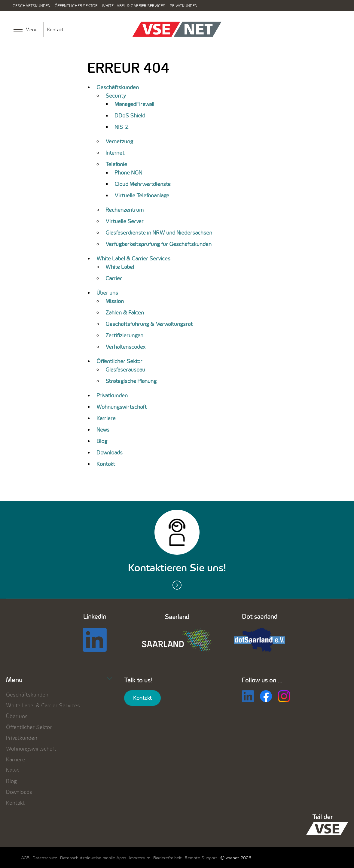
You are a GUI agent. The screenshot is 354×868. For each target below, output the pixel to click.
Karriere (106, 418)
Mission (115, 301)
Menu (59, 680)
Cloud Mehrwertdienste (143, 184)
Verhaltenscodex (125, 347)
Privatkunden (184, 6)
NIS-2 (122, 127)
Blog (102, 441)
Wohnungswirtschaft (122, 407)
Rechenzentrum (125, 210)
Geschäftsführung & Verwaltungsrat (149, 324)
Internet (115, 153)
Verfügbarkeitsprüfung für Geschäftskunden (159, 244)
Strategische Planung (131, 381)
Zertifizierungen (124, 335)
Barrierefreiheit (168, 858)
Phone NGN (128, 173)
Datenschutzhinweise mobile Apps (93, 858)
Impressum (140, 858)
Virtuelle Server (125, 221)
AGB (25, 858)
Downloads (110, 452)
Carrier (114, 278)
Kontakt (55, 29)
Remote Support (201, 858)
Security (116, 96)
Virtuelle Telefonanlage (142, 195)
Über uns (107, 293)
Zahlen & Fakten (125, 313)
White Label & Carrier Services (134, 6)
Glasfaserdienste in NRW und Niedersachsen (159, 233)
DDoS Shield (130, 115)
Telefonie (116, 164)
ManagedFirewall (134, 104)
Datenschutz (45, 858)
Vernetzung (119, 141)
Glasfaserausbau (125, 370)
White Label (120, 267)
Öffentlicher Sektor (76, 6)
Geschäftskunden (32, 6)
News (103, 430)
